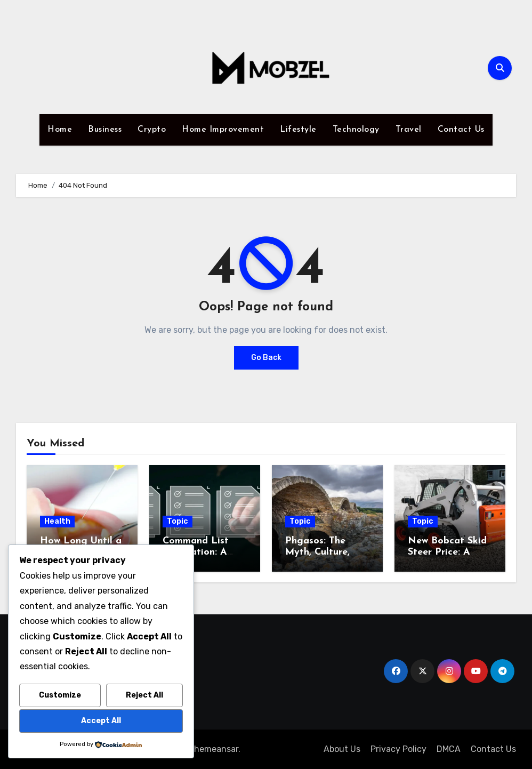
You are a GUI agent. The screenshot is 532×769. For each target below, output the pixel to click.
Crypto (152, 130)
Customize (60, 695)
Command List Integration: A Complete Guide (199, 552)
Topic (178, 521)
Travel (409, 130)
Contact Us (461, 130)
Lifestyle (298, 130)
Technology (356, 130)
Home (60, 130)
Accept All (101, 721)
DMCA (449, 749)
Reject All (144, 695)
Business (105, 130)
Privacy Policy (398, 749)
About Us (342, 749)
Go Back (266, 358)
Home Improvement (223, 130)
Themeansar (213, 749)
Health (57, 521)
